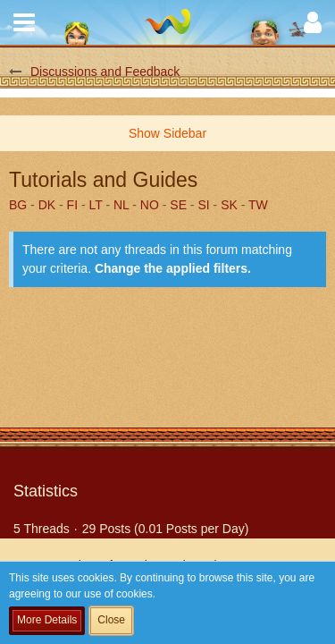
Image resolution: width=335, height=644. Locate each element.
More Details (47, 620)
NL (121, 205)
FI (72, 205)
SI (203, 205)
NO (150, 205)
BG (18, 205)
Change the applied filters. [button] (173, 268)
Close (111, 620)
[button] (24, 22)
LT (96, 205)
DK (47, 205)
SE (178, 205)
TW (258, 205)
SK (229, 205)
